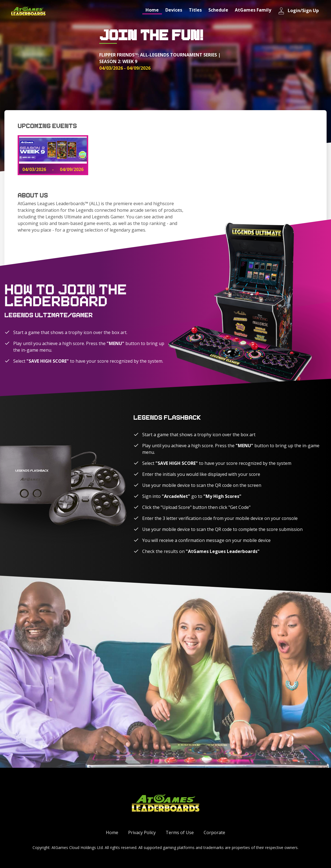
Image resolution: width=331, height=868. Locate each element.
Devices (174, 10)
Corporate (214, 832)
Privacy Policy (142, 832)
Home (152, 10)
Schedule (218, 10)
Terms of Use (180, 832)
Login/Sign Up (298, 11)
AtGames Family (253, 10)
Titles (195, 10)
